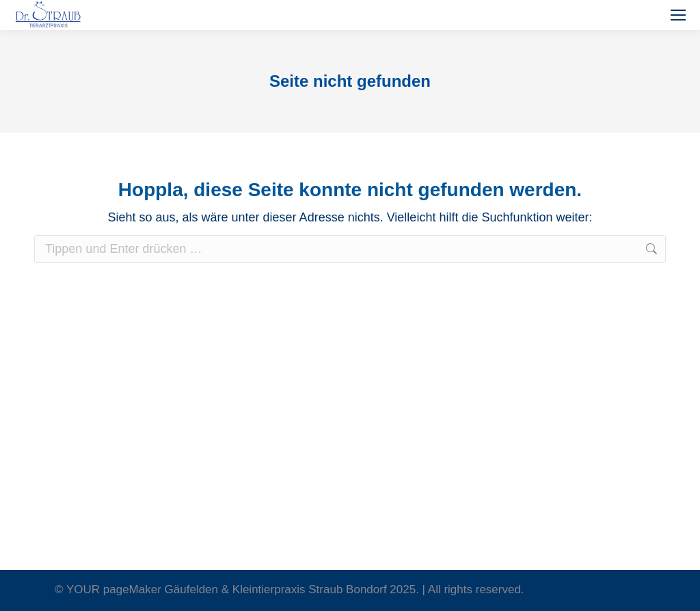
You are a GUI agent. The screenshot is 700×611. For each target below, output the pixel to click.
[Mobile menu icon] (678, 15)
